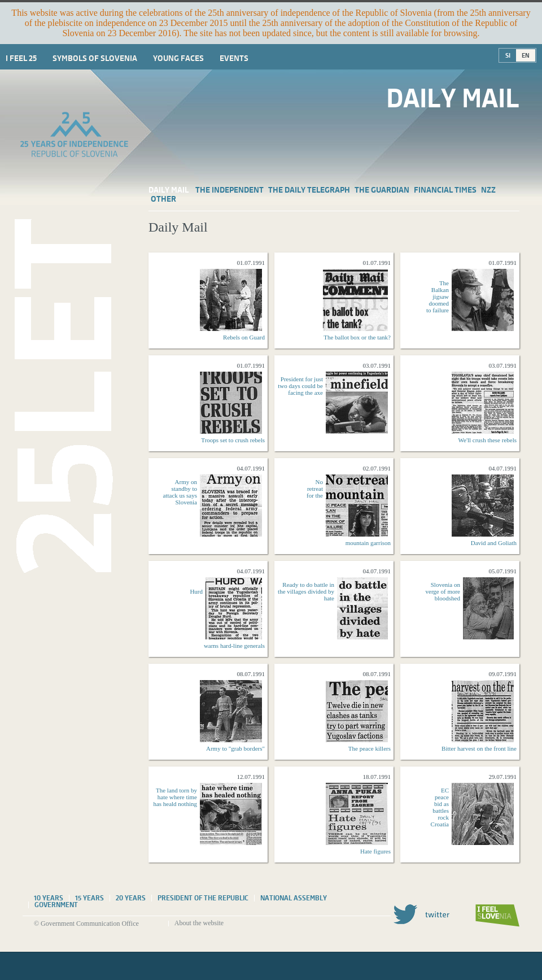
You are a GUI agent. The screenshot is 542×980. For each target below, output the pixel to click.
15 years (89, 898)
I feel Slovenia (497, 916)
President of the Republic (203, 898)
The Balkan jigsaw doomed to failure (438, 297)
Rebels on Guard (244, 337)
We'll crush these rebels (488, 440)
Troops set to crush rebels (233, 440)
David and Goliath (494, 543)
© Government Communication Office (86, 924)
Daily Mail (169, 190)
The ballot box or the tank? (357, 337)
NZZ (488, 190)
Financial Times (445, 190)
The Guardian (382, 190)
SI (508, 55)
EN (526, 55)
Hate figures (375, 851)
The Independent (230, 190)
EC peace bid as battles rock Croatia (440, 807)
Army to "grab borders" (235, 748)
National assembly (294, 898)
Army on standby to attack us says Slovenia (180, 492)
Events (234, 58)
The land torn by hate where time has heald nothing (175, 797)
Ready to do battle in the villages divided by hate (306, 591)
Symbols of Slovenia (95, 58)
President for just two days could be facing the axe (300, 386)
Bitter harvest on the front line (479, 748)
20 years (131, 898)
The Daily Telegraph (309, 190)
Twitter (421, 914)
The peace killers (370, 748)
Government (56, 905)
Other (163, 199)
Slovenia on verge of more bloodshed (443, 591)
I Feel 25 (21, 58)
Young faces (178, 58)
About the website (199, 923)
